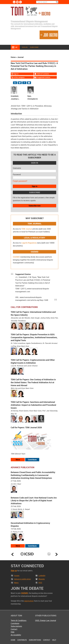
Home (13, 57)
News (16, 583)
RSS (40, 583)
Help (13, 632)
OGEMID (16, 257)
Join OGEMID (49, 35)
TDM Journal (27, 229)
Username (17, 168)
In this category (19, 77)
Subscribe (34, 47)
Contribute (32, 460)
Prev (13, 554)
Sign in (25, 47)
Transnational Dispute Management (30, 11)
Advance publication (22, 579)
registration (29, 601)
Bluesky (17, 2)
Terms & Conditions (19, 620)
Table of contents (43, 74)
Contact (14, 629)
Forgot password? (20, 181)
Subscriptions (16, 626)
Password (17, 174)
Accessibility (16, 635)
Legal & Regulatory (29, 243)
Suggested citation (43, 77)
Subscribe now (35, 206)
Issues (17, 576)
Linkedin (14, 2)
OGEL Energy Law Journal (46, 620)
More (18, 460)
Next (56, 554)
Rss (20, 2)
